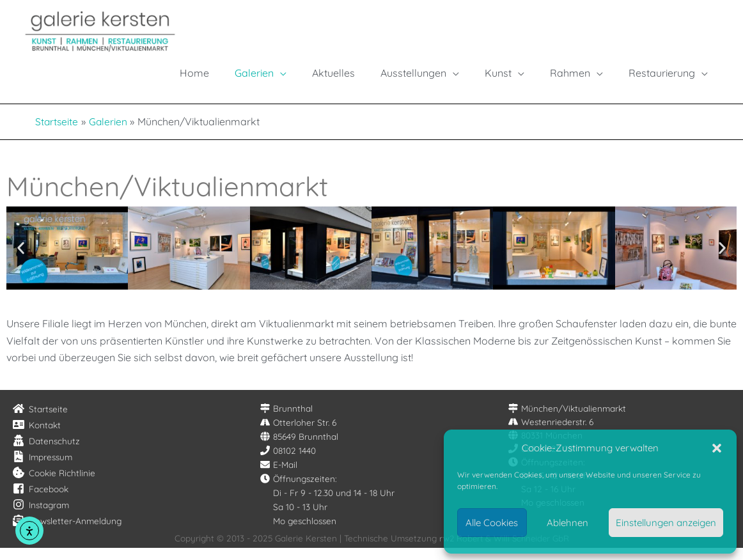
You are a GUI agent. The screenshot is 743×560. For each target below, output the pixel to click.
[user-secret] (46, 453)
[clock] (299, 491)
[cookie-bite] (54, 485)
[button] (717, 448)
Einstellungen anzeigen (666, 523)
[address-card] (37, 437)
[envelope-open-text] (67, 533)
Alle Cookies (492, 523)
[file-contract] (43, 469)
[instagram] (41, 517)
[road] (298, 435)
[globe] (299, 449)
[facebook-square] (41, 501)
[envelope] (279, 477)
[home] (40, 421)
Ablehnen (567, 523)
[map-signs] (286, 421)
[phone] (288, 463)
